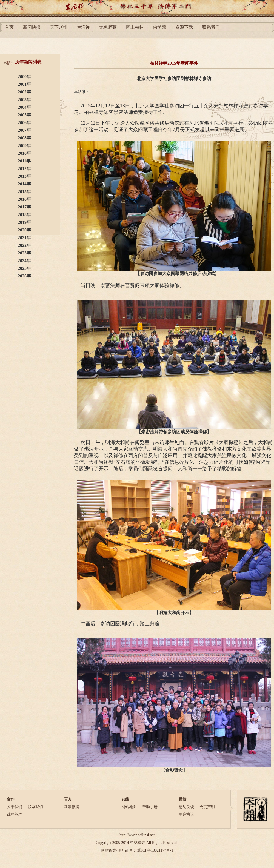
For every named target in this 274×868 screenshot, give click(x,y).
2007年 (24, 130)
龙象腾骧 (108, 27)
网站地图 (129, 807)
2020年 (24, 230)
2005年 (24, 115)
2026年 (24, 276)
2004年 (24, 107)
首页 (9, 27)
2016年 (24, 199)
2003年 (24, 100)
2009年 (24, 146)
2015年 (24, 192)
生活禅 (83, 27)
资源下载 (184, 27)
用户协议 (186, 814)
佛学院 (159, 27)
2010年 (24, 153)
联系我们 (211, 27)
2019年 (24, 222)
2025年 (24, 268)
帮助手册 (150, 807)
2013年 (24, 176)
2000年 (24, 77)
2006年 (24, 123)
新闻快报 (32, 27)
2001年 (24, 84)
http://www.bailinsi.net (137, 835)
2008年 (24, 138)
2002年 (24, 92)
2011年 (24, 161)
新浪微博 (72, 807)
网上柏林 (135, 27)
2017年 (24, 207)
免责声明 (207, 807)
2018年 (24, 215)
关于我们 (15, 807)
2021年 (24, 238)
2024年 (24, 261)
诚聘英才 (15, 814)
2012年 (24, 169)
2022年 (24, 245)
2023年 (24, 253)
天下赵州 (59, 27)
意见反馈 (186, 807)
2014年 (24, 184)
